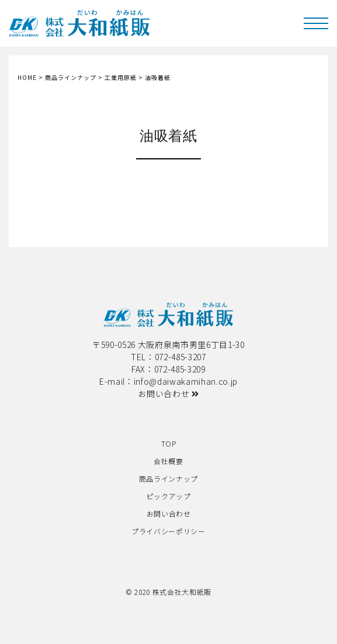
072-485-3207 (180, 357)
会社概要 (168, 461)
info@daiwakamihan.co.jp (186, 381)
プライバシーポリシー (168, 531)
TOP (169, 443)
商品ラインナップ (168, 478)
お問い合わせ (168, 394)
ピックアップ (169, 496)
